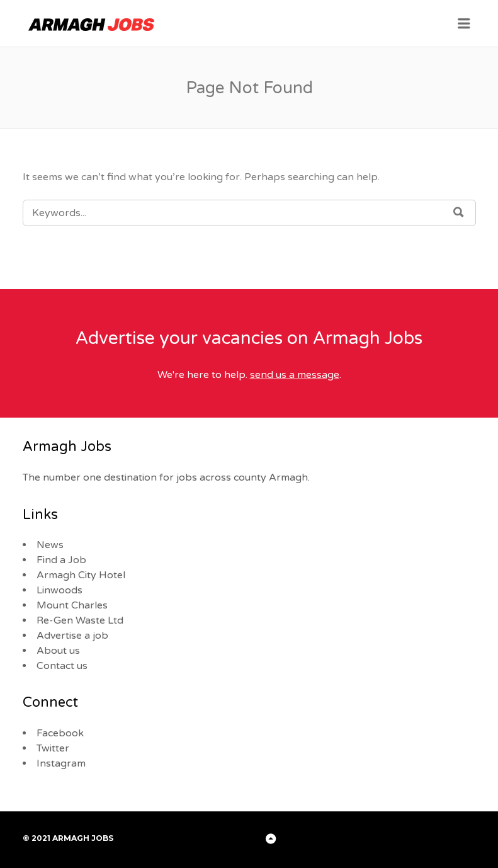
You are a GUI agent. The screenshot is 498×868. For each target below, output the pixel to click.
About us (58, 651)
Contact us (62, 666)
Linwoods (59, 590)
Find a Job (61, 560)
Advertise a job (72, 636)
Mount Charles (72, 605)
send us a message (295, 375)
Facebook (60, 733)
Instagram (61, 763)
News (50, 545)
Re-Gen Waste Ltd (80, 620)
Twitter (53, 748)
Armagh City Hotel (81, 575)
